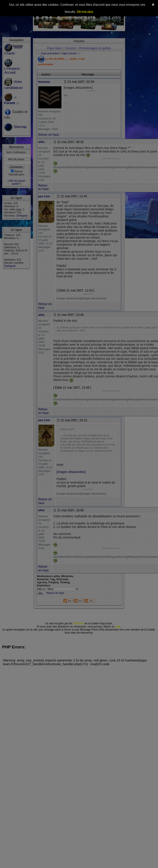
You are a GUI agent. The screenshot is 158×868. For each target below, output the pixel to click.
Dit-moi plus (85, 12)
